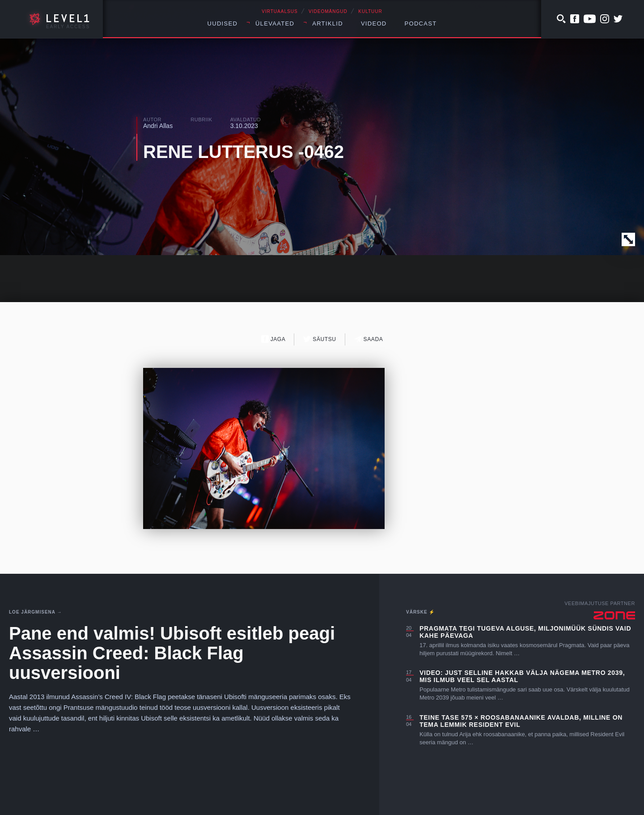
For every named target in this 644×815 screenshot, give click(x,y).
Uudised (223, 23)
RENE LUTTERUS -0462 (244, 152)
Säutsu (320, 339)
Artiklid (328, 23)
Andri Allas (158, 126)
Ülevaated (275, 23)
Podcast (421, 23)
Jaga (273, 339)
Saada (369, 339)
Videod (374, 23)
